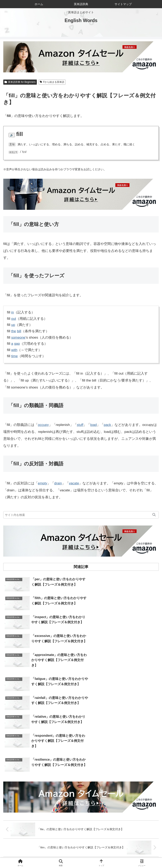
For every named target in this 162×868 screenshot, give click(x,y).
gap (17, 344)
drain (58, 483)
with (14, 350)
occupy (43, 425)
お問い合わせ (133, 849)
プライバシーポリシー (120, 855)
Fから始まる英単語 (52, 82)
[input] (81, 515)
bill (19, 331)
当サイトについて (81, 849)
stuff (80, 425)
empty (43, 483)
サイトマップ (42, 855)
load (94, 425)
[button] (154, 515)
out (14, 319)
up (13, 325)
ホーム (29, 849)
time (15, 356)
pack (108, 425)
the (14, 331)
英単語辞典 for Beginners (20, 82)
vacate (74, 483)
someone (18, 337)
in (13, 312)
